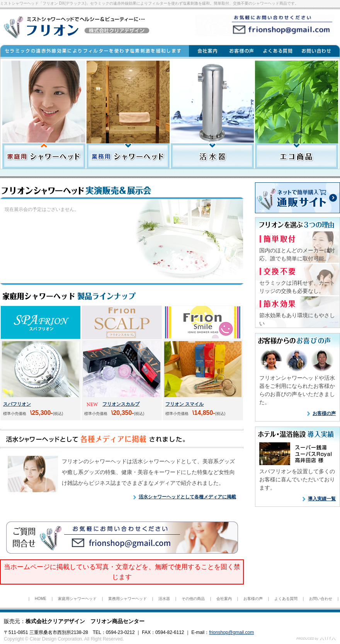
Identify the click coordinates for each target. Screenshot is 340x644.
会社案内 (224, 599)
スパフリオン (17, 404)
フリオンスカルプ (121, 404)
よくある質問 (286, 599)
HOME (41, 599)
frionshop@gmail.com (231, 632)
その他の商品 (193, 599)
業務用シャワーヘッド (127, 599)
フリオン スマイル (184, 404)
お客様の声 (324, 413)
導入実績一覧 (322, 499)
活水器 (164, 599)
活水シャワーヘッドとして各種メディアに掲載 (187, 497)
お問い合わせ (321, 599)
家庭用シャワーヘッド (77, 599)
